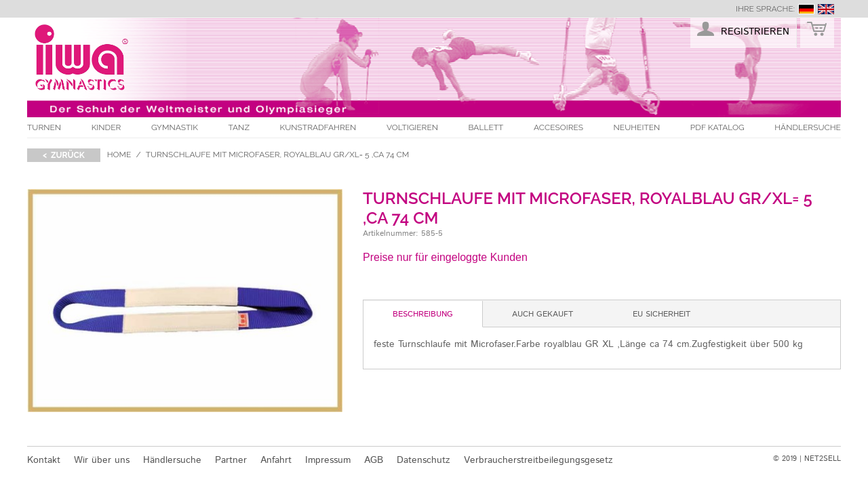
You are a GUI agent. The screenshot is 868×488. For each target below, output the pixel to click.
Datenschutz (423, 460)
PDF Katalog (717, 127)
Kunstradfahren (318, 127)
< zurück (64, 155)
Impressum (328, 460)
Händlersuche (808, 127)
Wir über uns (102, 460)
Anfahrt (276, 460)
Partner (231, 460)
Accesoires (558, 127)
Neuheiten (637, 127)
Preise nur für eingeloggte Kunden (445, 257)
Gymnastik (175, 127)
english (826, 9)
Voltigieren (412, 127)
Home (119, 155)
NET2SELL (823, 459)
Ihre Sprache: (765, 9)
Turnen (44, 127)
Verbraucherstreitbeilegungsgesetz (538, 460)
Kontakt (44, 460)
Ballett (486, 127)
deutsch (806, 9)
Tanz (239, 127)
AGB (374, 460)
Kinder (106, 127)
